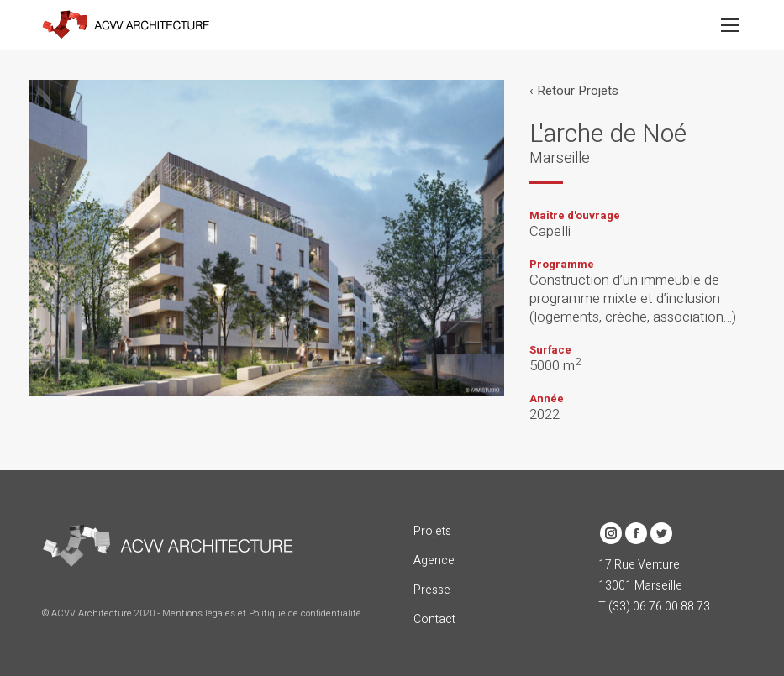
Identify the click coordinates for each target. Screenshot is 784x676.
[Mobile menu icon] (730, 25)
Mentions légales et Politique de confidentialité (262, 613)
